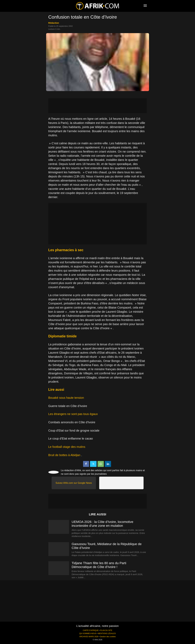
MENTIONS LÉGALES (107, 634)
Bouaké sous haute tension (66, 398)
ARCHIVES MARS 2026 (89, 637)
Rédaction (54, 23)
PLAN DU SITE (106, 630)
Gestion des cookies (108, 637)
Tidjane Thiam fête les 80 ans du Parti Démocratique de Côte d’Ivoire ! (99, 565)
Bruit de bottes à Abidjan (64, 455)
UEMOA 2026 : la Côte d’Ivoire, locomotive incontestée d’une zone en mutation (103, 524)
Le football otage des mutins (67, 447)
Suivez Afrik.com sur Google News (74, 483)
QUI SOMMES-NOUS (88, 634)
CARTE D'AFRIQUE (91, 630)
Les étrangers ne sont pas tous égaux (73, 414)
